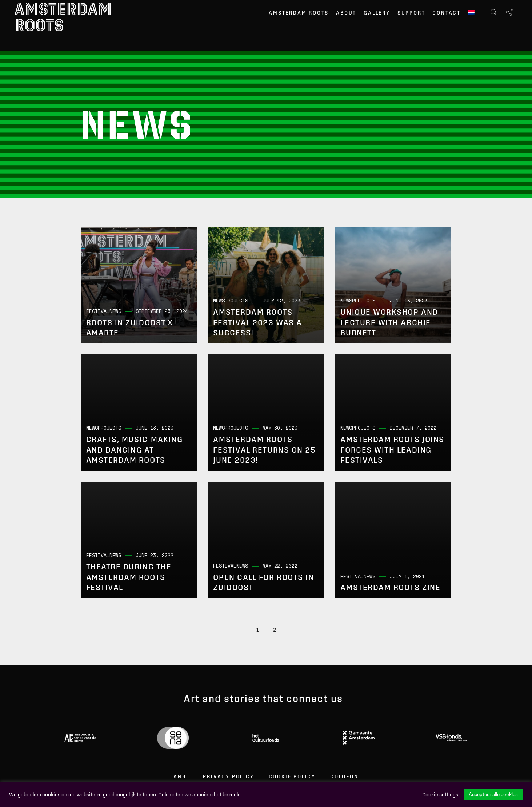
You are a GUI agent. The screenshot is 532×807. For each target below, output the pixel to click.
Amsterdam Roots (299, 13)
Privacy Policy (228, 776)
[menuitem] (471, 13)
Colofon (344, 776)
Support (411, 13)
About (346, 13)
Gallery (377, 13)
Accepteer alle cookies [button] (493, 794)
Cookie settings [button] (440, 795)
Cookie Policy (292, 776)
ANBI (181, 776)
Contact (447, 13)
